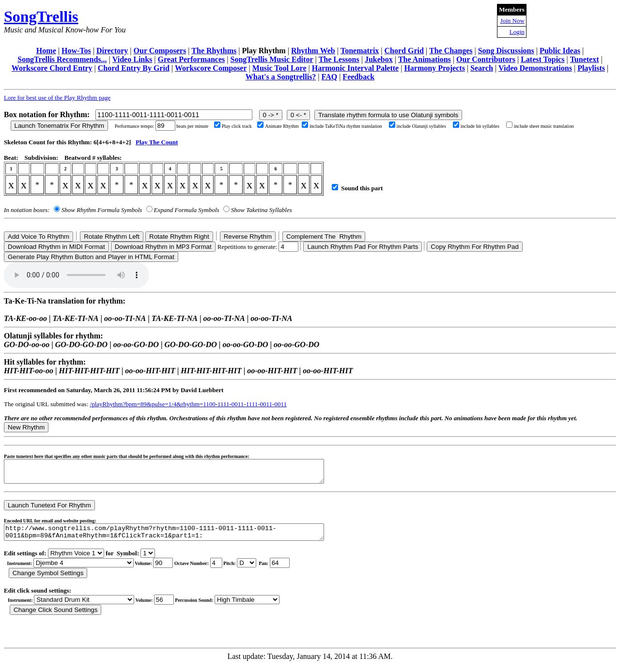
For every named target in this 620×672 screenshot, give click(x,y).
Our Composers (160, 51)
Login (517, 32)
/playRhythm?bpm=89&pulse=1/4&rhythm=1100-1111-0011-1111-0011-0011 (188, 404)
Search (482, 68)
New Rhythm (26, 427)
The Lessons (339, 59)
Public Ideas (560, 51)
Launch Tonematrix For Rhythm (60, 126)
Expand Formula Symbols (187, 210)
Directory (112, 51)
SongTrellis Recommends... (62, 59)
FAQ (330, 77)
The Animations (425, 59)
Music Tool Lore (279, 68)
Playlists (591, 68)
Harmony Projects (434, 68)
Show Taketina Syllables (262, 210)
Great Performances (192, 59)
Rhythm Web (313, 51)
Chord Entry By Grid (134, 68)
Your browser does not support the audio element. (77, 275)
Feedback (358, 77)
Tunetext (585, 59)
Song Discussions (506, 51)
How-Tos (76, 51)
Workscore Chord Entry (52, 68)
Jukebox (379, 59)
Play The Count (157, 142)
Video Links (132, 59)
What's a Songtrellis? (281, 77)
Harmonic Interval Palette (356, 68)
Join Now (512, 21)
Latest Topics (542, 59)
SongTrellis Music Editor (272, 59)
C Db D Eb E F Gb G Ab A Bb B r (247, 570)
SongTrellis (41, 16)
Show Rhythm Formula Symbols (102, 210)
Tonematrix (360, 51)
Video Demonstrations (535, 68)
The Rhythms (214, 51)
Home (46, 51)
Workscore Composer (211, 68)
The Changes (451, 51)
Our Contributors (486, 59)
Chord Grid (404, 51)
